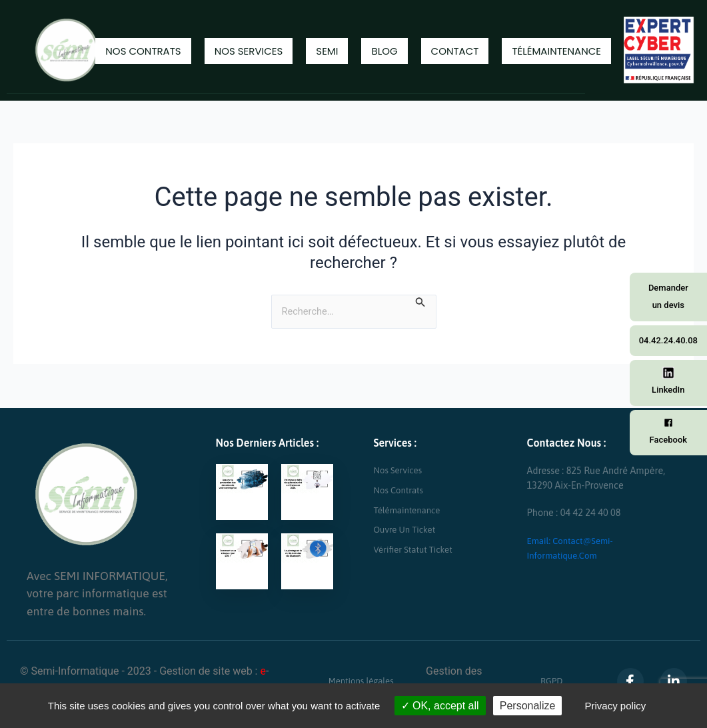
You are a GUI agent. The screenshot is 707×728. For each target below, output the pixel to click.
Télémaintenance (556, 51)
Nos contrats (143, 51)
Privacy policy (616, 706)
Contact (455, 51)
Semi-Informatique (75, 671)
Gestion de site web (206, 671)
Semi (327, 51)
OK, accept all (440, 706)
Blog (384, 51)
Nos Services (249, 51)
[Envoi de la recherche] (426, 302)
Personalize (528, 706)
